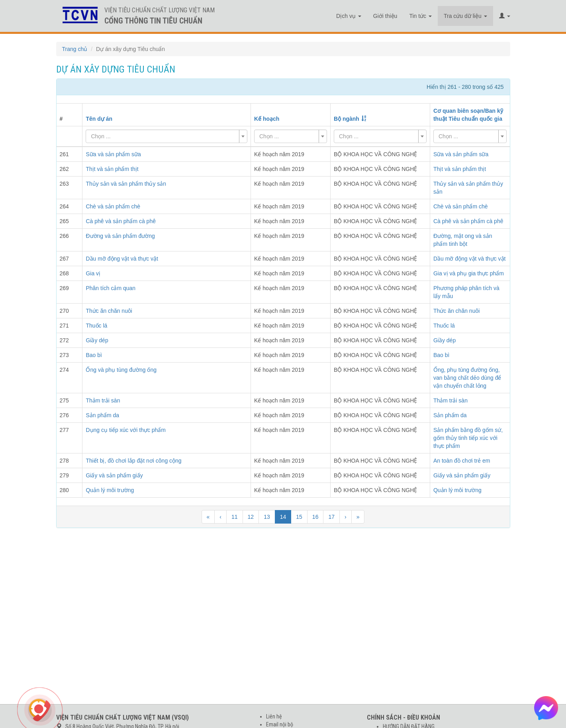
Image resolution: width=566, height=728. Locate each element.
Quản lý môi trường (457, 490)
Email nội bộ (280, 724)
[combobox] (166, 136)
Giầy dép (445, 340)
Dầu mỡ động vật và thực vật (470, 259)
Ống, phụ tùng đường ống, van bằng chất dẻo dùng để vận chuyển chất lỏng (467, 378)
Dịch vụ (349, 16)
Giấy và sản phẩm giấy (462, 475)
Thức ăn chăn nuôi (456, 311)
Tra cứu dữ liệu (465, 16)
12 (251, 517)
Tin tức (420, 16)
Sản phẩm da (450, 415)
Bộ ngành (347, 119)
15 (299, 517)
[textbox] (164, 136)
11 (235, 517)
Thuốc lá (444, 326)
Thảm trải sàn (450, 400)
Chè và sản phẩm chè (461, 206)
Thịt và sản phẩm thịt (460, 169)
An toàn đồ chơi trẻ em (462, 461)
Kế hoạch (267, 119)
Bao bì (441, 355)
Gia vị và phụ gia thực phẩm (469, 273)
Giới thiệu (385, 16)
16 (315, 517)
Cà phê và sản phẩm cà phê (468, 221)
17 (331, 517)
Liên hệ (274, 716)
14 (283, 517)
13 (267, 517)
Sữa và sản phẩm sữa (461, 154)
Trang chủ (75, 49)
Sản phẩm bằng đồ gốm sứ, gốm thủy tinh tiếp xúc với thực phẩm (468, 438)
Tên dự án (99, 119)
